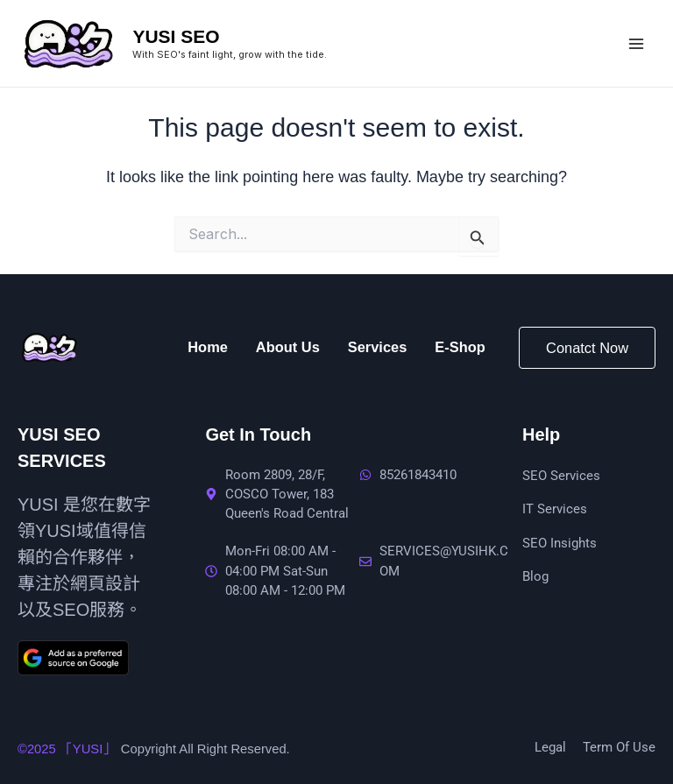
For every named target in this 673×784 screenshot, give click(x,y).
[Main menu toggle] (636, 43)
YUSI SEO (176, 36)
